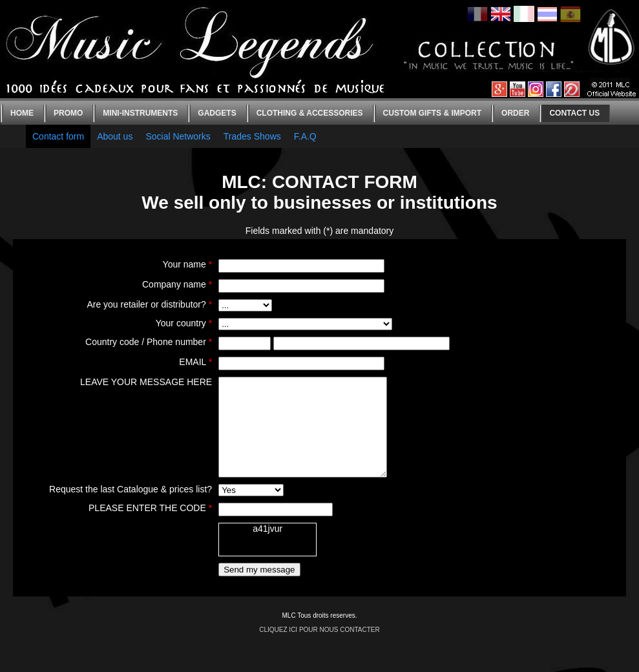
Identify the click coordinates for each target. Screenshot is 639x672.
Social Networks (178, 136)
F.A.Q (305, 136)
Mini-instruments (140, 113)
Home (22, 113)
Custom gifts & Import (432, 113)
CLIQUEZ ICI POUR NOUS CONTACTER (319, 649)
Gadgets (217, 113)
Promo (68, 113)
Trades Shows (252, 136)
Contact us (574, 113)
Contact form (58, 136)
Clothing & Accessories (310, 113)
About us (115, 136)
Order (515, 113)
